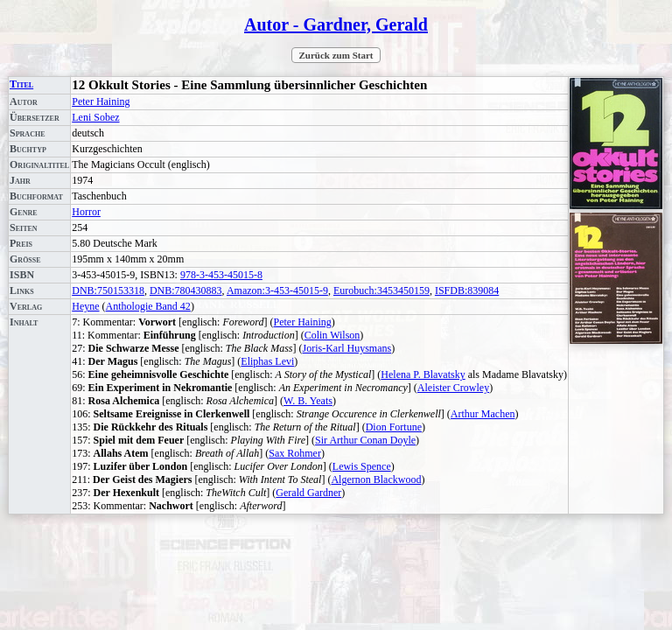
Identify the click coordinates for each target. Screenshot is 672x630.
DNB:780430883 (186, 290)
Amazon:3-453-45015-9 (277, 290)
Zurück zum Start (336, 55)
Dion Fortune (394, 427)
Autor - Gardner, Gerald (336, 24)
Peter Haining (101, 101)
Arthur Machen (483, 414)
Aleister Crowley (453, 388)
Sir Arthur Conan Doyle (365, 440)
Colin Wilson (332, 335)
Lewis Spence (362, 466)
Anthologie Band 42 (148, 306)
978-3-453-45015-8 (221, 275)
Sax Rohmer (295, 453)
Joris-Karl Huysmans (347, 348)
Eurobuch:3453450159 (381, 290)
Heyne (85, 306)
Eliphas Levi (267, 361)
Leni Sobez (95, 117)
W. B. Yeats (308, 401)
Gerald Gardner (308, 493)
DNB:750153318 (108, 290)
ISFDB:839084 (467, 290)
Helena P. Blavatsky (423, 374)
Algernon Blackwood (376, 479)
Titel (21, 84)
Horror (86, 212)
